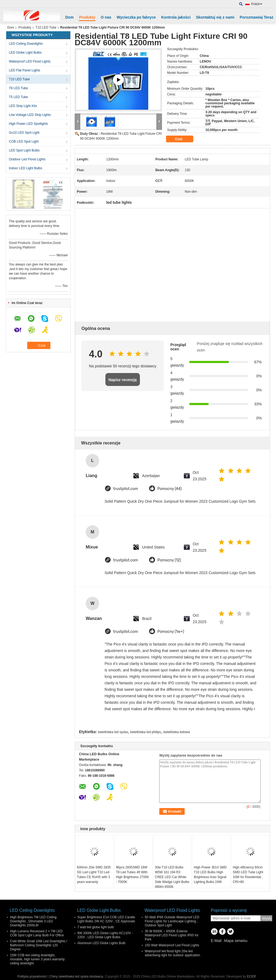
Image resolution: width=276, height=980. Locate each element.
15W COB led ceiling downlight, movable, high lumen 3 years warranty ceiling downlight (37, 959)
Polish (257, 4)
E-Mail (216, 941)
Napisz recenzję (123, 380)
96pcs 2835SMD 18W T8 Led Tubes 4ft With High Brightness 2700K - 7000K (132, 875)
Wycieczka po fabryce (136, 17)
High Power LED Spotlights (28, 124)
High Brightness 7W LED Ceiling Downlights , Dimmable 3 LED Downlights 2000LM (33, 921)
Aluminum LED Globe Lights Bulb (101, 943)
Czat (182, 139)
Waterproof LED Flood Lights (30, 61)
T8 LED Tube (18, 88)
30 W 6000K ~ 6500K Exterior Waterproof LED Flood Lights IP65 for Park (172, 935)
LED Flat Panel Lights (25, 70)
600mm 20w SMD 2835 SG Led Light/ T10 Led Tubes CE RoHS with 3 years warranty (94, 875)
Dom (69, 17)
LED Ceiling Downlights (26, 44)
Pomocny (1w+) (171, 632)
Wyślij (267, 918)
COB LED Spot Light (24, 142)
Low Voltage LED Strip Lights (30, 115)
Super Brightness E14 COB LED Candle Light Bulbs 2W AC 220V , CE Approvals (106, 919)
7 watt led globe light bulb (96, 927)
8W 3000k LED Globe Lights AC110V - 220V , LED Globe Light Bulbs (105, 935)
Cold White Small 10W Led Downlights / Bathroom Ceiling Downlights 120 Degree (39, 945)
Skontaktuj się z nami (215, 17)
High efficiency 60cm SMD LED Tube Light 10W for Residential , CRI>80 (248, 875)
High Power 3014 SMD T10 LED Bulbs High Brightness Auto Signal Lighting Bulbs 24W (210, 875)
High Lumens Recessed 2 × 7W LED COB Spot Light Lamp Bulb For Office (37, 933)
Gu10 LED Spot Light (24, 133)
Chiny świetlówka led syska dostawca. (77, 976)
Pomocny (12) (169, 560)
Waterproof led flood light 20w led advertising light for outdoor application (172, 953)
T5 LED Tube (18, 97)
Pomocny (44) (170, 489)
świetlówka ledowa (176, 732)
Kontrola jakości (176, 17)
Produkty (87, 17)
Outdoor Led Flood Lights (27, 159)
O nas (106, 17)
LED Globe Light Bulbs (25, 53)
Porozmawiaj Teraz (256, 17)
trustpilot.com (126, 489)
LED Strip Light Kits (23, 106)
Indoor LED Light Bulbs (25, 168)
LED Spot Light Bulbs (24, 150)
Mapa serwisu (236, 941)
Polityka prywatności (32, 976)
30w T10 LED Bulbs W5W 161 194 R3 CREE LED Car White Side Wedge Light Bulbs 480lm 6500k (172, 877)
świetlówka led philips (145, 732)
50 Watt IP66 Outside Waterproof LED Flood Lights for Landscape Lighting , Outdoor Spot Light (172, 921)
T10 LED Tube (46, 27)
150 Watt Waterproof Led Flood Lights (172, 945)
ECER (251, 976)
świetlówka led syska (113, 732)
